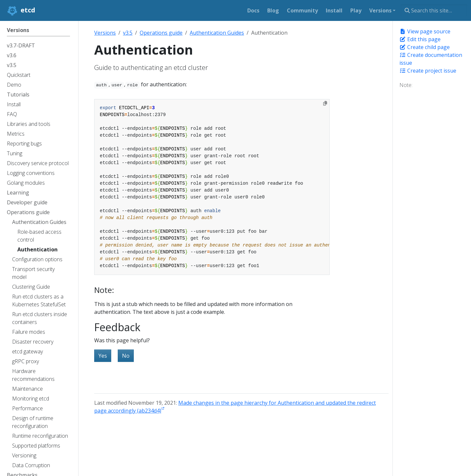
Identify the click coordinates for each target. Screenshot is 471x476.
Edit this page (420, 39)
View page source (425, 31)
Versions (105, 33)
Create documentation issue (431, 59)
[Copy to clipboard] (325, 103)
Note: (406, 85)
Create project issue (428, 71)
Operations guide (161, 33)
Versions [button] (380, 10)
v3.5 (128, 33)
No (126, 356)
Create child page (425, 47)
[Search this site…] (434, 10)
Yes (103, 356)
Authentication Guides (217, 33)
